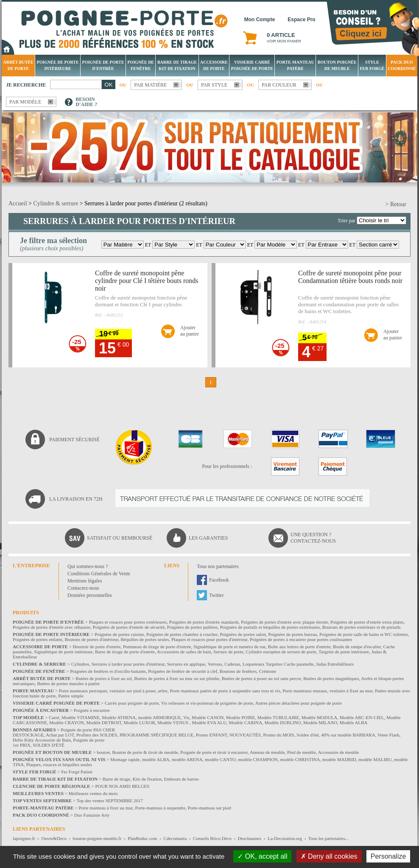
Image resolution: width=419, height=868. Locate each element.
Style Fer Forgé (372, 65)
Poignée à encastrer (92, 710)
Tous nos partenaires (218, 566)
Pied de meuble (302, 752)
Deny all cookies (329, 856)
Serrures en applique (186, 664)
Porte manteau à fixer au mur (106, 808)
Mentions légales (85, 581)
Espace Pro (301, 20)
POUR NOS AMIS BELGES (122, 786)
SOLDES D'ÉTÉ (48, 745)
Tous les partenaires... (328, 838)
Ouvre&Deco (54, 838)
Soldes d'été (307, 735)
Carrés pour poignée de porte (132, 703)
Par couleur (279, 85)
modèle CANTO (220, 759)
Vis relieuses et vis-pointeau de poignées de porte (207, 703)
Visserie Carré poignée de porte (252, 65)
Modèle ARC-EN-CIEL (362, 717)
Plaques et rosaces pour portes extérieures (128, 622)
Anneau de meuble (267, 752)
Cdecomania (175, 838)
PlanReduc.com (142, 838)
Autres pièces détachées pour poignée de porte (299, 703)
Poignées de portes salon (243, 634)
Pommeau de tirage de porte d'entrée (157, 647)
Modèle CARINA (246, 722)
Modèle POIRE (240, 717)
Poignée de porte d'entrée (103, 65)
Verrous (215, 664)
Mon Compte (260, 20)
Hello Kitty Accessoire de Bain (42, 740)
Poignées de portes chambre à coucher (182, 634)
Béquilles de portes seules (145, 639)
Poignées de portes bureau (292, 634)
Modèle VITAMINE (81, 717)
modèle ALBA (156, 759)
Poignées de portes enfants (38, 639)
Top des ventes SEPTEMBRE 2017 (110, 801)
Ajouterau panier (190, 331)
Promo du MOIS (278, 735)
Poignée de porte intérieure (58, 65)
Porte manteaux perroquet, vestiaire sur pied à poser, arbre (113, 691)
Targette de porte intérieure (344, 652)
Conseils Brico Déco (212, 838)
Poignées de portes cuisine (119, 634)
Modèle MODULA (320, 717)
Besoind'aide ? (86, 102)
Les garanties (208, 538)
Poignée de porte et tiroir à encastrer (214, 752)
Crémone (268, 671)
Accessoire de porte (214, 65)
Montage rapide (125, 759)
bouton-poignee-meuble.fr (97, 838)
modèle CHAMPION (258, 759)
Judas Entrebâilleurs (335, 664)
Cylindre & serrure (56, 203)
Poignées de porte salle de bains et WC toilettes (364, 634)
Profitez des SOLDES (97, 735)
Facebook (219, 580)
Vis (186, 717)
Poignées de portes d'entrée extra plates (367, 622)
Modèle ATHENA (119, 717)
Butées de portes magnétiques (331, 678)
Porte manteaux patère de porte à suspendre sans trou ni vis (225, 691)
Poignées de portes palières (192, 627)
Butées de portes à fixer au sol (104, 678)
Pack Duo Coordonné (402, 65)
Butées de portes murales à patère (68, 683)
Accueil (18, 203)
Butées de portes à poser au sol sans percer (261, 678)
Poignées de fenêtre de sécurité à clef (183, 671)
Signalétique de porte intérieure (63, 652)
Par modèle (25, 102)
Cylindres (80, 664)
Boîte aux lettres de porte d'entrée (299, 647)
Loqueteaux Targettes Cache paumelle (278, 664)
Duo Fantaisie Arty (92, 815)
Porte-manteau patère (295, 65)
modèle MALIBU (375, 759)
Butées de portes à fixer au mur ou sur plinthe (177, 678)
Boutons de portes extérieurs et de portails (362, 627)
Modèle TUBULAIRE (278, 717)
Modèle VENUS (173, 722)
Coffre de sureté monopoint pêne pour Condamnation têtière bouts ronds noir (350, 277)
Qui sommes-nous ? (88, 566)
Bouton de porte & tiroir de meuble (145, 752)
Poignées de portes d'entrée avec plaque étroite (284, 622)
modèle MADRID (339, 759)
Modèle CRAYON (67, 722)
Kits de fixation (147, 779)
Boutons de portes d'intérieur (92, 639)
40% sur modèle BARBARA (348, 735)
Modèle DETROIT (104, 722)
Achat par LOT (60, 735)
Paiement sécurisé (74, 440)
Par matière (150, 85)
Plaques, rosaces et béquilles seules (59, 764)
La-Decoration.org (285, 838)
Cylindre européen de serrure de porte (281, 652)
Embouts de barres (182, 779)
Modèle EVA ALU (209, 722)
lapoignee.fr (24, 838)
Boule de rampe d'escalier (357, 647)
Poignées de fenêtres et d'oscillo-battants (108, 671)
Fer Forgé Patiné (77, 772)
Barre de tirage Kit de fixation (177, 65)
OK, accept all (262, 856)
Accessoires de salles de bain (184, 652)
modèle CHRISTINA (300, 759)
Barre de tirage (116, 779)
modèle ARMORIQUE (160, 717)
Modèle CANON (208, 717)
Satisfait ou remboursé (120, 538)
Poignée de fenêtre (141, 65)
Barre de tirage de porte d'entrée (125, 652)
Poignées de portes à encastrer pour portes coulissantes (301, 639)
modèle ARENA (187, 759)
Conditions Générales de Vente (99, 574)
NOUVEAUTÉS (245, 735)
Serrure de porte (228, 652)
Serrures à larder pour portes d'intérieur (128, 664)
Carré (54, 717)
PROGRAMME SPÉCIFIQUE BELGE (156, 735)
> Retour (396, 204)
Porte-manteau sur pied (209, 808)
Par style (214, 85)
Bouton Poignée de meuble (337, 65)
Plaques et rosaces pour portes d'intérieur (209, 639)
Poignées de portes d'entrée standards (204, 622)
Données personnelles (90, 595)
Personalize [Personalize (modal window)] (388, 856)
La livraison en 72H (76, 499)
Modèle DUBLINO (283, 722)
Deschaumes (250, 838)
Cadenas (232, 664)
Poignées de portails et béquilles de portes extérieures (270, 627)
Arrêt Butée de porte (18, 65)
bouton (103, 752)
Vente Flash (388, 735)
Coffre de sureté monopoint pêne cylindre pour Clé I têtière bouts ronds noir (147, 281)
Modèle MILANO (320, 722)
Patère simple (71, 696)
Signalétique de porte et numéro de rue (229, 647)
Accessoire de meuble (339, 752)
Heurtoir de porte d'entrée (97, 647)
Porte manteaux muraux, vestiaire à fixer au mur (327, 691)
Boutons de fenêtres (238, 671)
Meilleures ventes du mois (93, 793)
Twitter (216, 595)
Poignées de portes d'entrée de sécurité (129, 627)
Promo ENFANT (212, 735)
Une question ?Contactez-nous (313, 538)
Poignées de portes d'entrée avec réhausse (52, 627)
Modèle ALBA (354, 722)
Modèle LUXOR (140, 722)
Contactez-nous (83, 588)
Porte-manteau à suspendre (161, 808)
